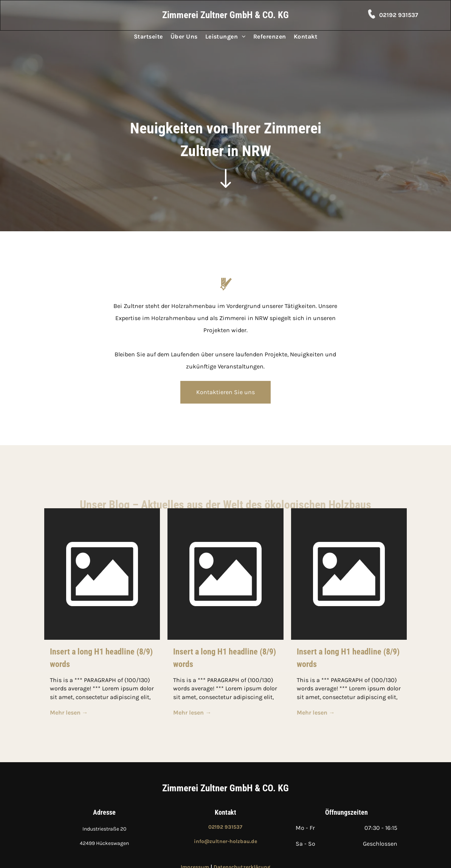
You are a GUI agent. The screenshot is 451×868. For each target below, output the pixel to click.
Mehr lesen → (69, 713)
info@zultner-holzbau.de (225, 841)
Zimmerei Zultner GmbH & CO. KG (225, 788)
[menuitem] (148, 37)
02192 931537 (399, 15)
